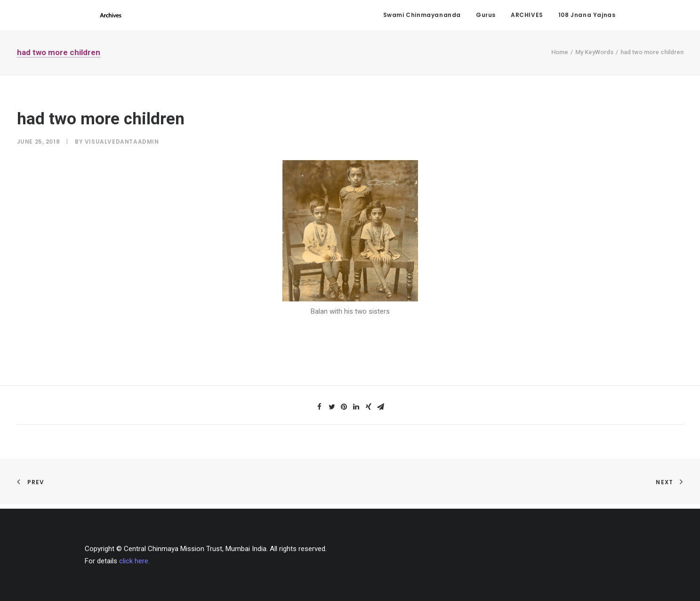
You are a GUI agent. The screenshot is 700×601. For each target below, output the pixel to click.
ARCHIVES (527, 17)
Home (560, 56)
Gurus (486, 17)
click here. (134, 561)
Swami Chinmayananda (422, 17)
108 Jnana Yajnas (587, 17)
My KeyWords (594, 56)
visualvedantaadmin (122, 146)
